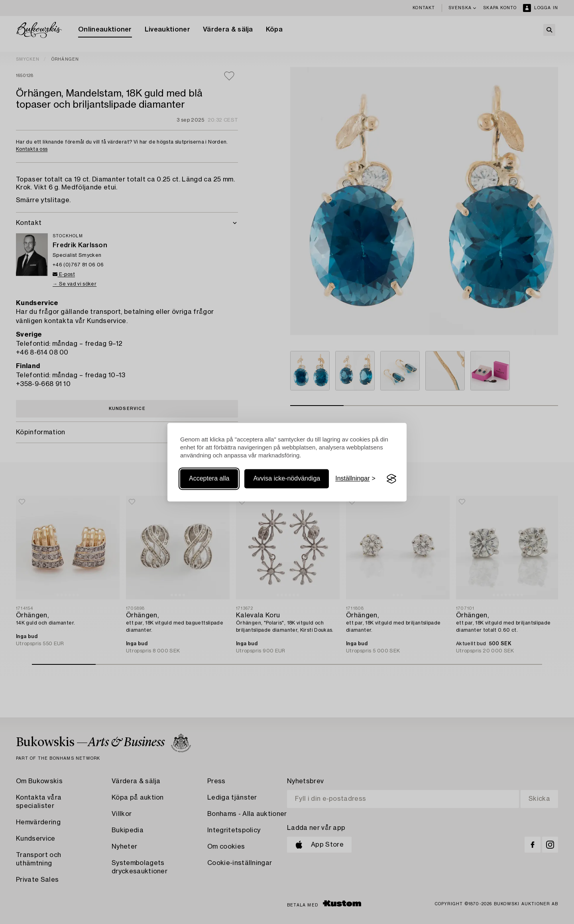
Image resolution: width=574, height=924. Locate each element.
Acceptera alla (209, 479)
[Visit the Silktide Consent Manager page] (391, 479)
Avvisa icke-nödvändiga (287, 479)
